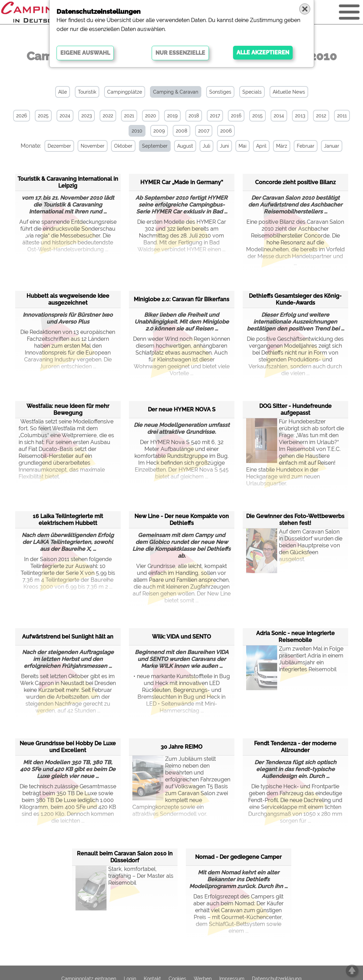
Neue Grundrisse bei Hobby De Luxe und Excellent (68, 747)
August (185, 146)
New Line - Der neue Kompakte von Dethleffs (182, 520)
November (93, 146)
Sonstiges (220, 92)
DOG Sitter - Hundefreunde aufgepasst (295, 409)
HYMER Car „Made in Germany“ (182, 182)
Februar (306, 146)
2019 (172, 116)
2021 (129, 116)
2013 (300, 116)
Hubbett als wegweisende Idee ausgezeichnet (68, 299)
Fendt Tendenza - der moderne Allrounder (295, 747)
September (155, 146)
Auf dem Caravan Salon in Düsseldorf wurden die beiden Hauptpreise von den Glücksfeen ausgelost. (294, 546)
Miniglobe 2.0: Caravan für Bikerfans (181, 299)
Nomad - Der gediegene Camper (238, 857)
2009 (159, 131)
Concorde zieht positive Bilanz (295, 182)
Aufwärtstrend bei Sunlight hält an (68, 637)
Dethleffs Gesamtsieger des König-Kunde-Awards (295, 299)
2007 (204, 131)
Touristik (87, 92)
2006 (226, 131)
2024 (65, 116)
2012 (321, 116)
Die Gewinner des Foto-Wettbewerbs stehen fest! (295, 520)
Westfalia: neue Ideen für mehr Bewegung (68, 409)
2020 (151, 116)
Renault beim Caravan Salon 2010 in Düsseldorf (125, 857)
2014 (279, 116)
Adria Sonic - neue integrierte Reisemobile (295, 637)
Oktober (123, 146)
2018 (194, 116)
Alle (63, 92)
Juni (224, 146)
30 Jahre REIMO (181, 747)
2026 (22, 116)
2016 (236, 116)
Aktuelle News (289, 92)
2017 (215, 116)
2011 (342, 116)
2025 (43, 116)
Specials (252, 92)
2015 (258, 116)
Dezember (59, 146)
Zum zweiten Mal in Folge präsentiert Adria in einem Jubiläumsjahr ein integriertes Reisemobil (295, 662)
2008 (181, 131)
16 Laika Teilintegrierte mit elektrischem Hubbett (68, 520)
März (282, 146)
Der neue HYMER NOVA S (182, 409)
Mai (243, 146)
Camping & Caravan (176, 92)
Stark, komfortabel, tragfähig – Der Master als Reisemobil (124, 883)
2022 (108, 116)
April (261, 146)
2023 (87, 116)
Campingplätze (125, 92)
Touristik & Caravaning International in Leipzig (68, 182)
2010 (137, 131)
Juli (206, 146)
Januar (332, 146)
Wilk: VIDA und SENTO (181, 637)
